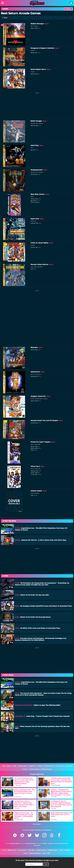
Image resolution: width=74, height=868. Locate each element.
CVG (44, 853)
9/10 (2, 25)
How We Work (22, 766)
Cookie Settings (34, 769)
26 (11, 598)
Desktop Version (46, 769)
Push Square (22, 850)
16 (11, 609)
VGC (26, 853)
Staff (14, 766)
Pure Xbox (32, 850)
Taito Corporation (38, 267)
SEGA (32, 197)
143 (11, 587)
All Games (68, 9)
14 (11, 731)
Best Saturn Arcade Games (21, 13)
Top (3, 766)
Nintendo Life (12, 850)
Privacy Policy (49, 766)
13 (11, 720)
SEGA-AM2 (37, 469)
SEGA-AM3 (37, 444)
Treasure (36, 26)
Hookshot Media (14, 844)
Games (5, 9)
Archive (25, 769)
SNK (32, 148)
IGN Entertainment (30, 844)
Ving (32, 267)
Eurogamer (68, 850)
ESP (32, 26)
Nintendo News (53, 850)
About (9, 766)
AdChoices (51, 844)
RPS (49, 853)
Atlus (32, 374)
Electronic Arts (34, 123)
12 (11, 532)
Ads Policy (69, 766)
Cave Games (37, 374)
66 (11, 698)
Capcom (33, 50)
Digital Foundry (42, 850)
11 (12, 686)
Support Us (32, 766)
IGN (61, 850)
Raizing (41, 123)
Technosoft (33, 221)
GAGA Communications (37, 399)
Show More (37, 824)
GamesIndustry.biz (35, 853)
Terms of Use (60, 766)
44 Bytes (45, 844)
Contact (40, 766)
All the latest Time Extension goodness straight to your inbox (37, 860)
